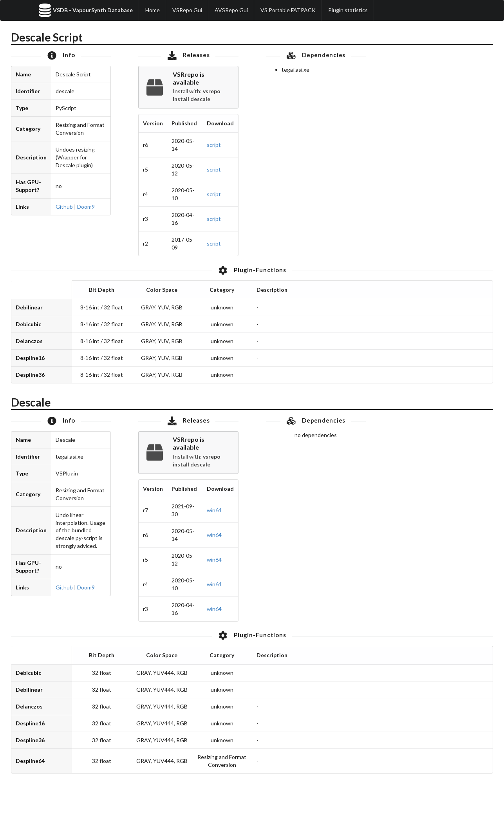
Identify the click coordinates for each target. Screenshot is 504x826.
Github (64, 207)
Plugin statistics (348, 10)
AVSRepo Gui (231, 10)
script (214, 145)
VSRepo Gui (187, 10)
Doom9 (86, 207)
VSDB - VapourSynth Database (85, 10)
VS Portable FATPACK (288, 10)
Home (153, 10)
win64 (214, 510)
